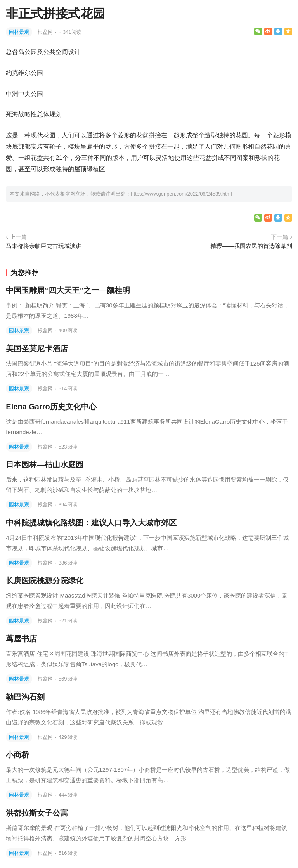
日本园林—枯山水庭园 (45, 464)
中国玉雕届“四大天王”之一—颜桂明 (68, 290)
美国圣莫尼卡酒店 (37, 348)
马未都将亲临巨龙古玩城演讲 (44, 246)
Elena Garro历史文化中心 (51, 407)
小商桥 (17, 755)
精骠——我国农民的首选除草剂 (251, 246)
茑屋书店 (21, 639)
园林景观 (19, 32)
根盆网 (46, 32)
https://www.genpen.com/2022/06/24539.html (181, 194)
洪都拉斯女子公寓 (37, 813)
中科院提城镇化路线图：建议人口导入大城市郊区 (91, 523)
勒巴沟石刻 (25, 697)
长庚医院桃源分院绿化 (45, 580)
